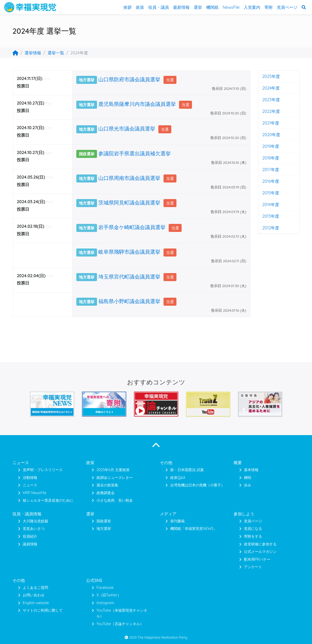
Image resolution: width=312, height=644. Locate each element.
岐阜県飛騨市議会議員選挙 (129, 252)
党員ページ (287, 7)
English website (36, 603)
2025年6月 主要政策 (113, 470)
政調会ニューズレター (115, 478)
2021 (267, 123)
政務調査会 (106, 493)
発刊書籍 (177, 521)
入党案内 (252, 7)
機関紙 (212, 7)
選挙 (198, 7)
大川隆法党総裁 (35, 521)
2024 (267, 88)
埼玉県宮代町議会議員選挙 (129, 277)
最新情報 (181, 7)
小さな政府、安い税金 (115, 500)
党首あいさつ (34, 529)
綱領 (248, 478)
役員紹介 (30, 536)
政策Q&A (178, 478)
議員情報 (30, 544)
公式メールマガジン (260, 552)
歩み (248, 485)
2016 (267, 181)
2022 (267, 111)
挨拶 (128, 7)
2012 (267, 228)
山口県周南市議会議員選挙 (129, 178)
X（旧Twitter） (109, 595)
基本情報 (251, 470)
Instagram (105, 603)
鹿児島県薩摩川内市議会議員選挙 (137, 104)
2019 (267, 146)
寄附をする (253, 536)
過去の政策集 (107, 485)
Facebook (105, 588)
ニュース (30, 485)
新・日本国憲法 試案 (187, 470)
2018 (267, 158)
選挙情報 (33, 53)
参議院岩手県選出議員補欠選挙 (135, 153)
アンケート (253, 567)
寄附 (269, 7)
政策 (140, 7)
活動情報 (30, 478)
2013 (267, 216)
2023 (267, 100)
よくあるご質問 (35, 588)
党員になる (253, 529)
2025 (267, 76)
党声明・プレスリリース (43, 470)
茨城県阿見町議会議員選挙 (129, 203)
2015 (267, 193)
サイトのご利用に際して (43, 610)
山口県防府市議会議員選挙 (129, 79)
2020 (267, 135)
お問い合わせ (34, 595)
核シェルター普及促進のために (48, 500)
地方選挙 (104, 529)
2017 (267, 170)
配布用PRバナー (257, 559)
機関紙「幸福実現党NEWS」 (194, 529)
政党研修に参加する (260, 544)
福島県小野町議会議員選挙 (129, 301)
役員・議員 (159, 7)
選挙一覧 (56, 53)
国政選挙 (104, 521)
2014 (267, 204)
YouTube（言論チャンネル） (120, 624)
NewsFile (231, 7)
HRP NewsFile (35, 493)
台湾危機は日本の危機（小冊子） (197, 485)
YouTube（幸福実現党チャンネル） (122, 613)
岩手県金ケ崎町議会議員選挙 (132, 227)
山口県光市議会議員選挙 (127, 129)
